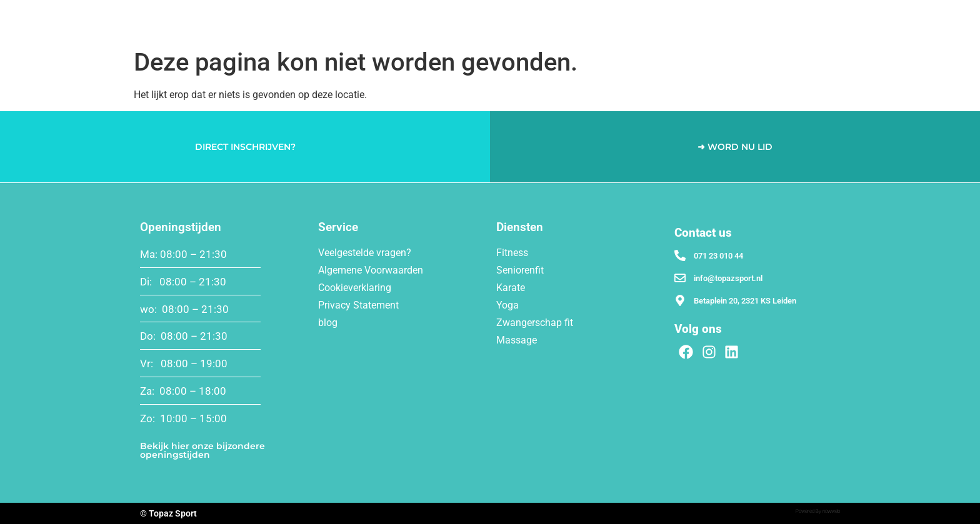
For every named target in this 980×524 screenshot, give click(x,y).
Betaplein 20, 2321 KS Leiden (745, 301)
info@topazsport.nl (728, 278)
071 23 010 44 (718, 256)
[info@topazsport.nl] (680, 278)
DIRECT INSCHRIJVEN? (245, 147)
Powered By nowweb (818, 511)
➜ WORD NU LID (735, 147)
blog (328, 323)
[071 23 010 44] (680, 255)
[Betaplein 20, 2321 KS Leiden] (680, 300)
